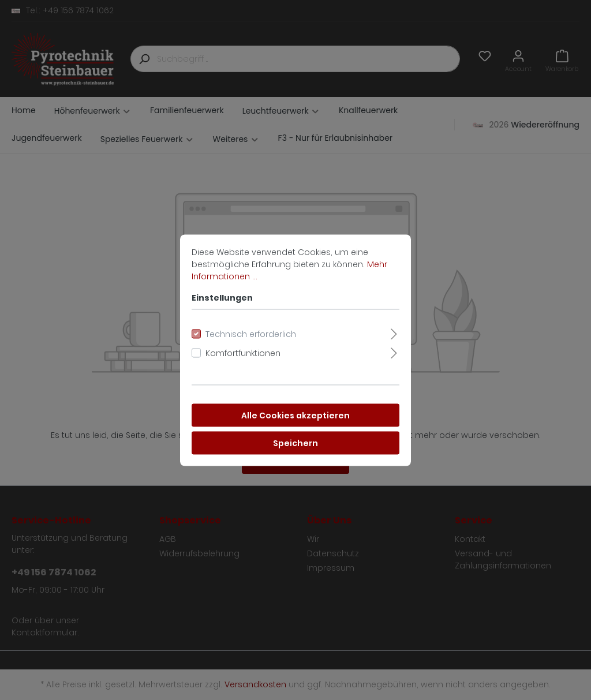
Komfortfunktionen (243, 353)
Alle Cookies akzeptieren (295, 415)
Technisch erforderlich (251, 334)
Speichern (295, 443)
